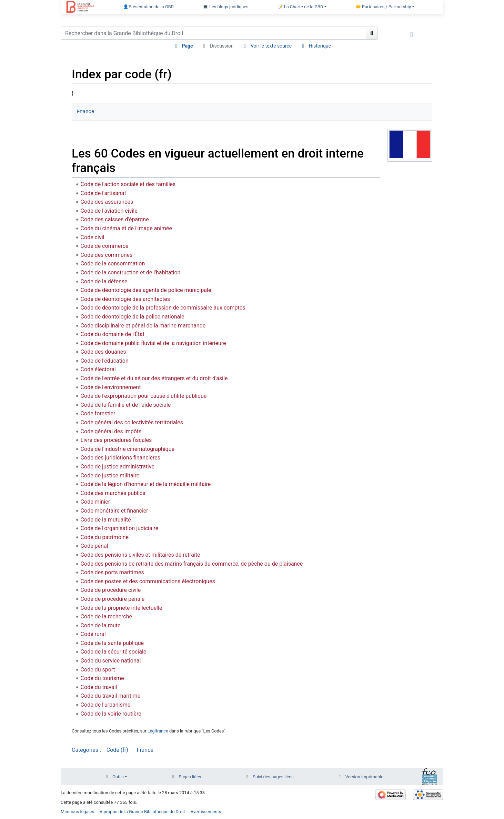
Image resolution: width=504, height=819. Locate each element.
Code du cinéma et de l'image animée (126, 228)
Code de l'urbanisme (106, 705)
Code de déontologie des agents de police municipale (146, 290)
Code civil (93, 237)
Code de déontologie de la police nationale (133, 317)
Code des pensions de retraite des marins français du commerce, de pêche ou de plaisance (192, 564)
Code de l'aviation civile (109, 211)
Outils (118, 777)
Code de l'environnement (111, 387)
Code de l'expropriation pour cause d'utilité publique (144, 396)
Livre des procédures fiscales (116, 440)
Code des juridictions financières (120, 458)
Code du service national (111, 661)
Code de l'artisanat (103, 193)
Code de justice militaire (110, 476)
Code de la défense (104, 281)
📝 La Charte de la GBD (300, 7)
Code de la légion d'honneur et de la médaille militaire (146, 484)
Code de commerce (105, 246)
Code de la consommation (113, 264)
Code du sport (98, 670)
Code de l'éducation (105, 361)
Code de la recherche (106, 616)
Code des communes (107, 255)
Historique (320, 46)
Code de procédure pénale (113, 599)
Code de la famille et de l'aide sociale (126, 405)
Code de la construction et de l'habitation (131, 272)
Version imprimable (365, 777)
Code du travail (99, 687)
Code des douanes (103, 352)
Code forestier (98, 413)
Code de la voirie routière (111, 714)
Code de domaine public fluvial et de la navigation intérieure (153, 343)
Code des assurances (107, 202)
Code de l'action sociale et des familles (128, 184)
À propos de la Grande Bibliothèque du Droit (142, 812)
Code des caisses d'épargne (115, 219)
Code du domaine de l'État (113, 334)
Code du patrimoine (105, 537)
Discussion (222, 46)
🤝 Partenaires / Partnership (383, 7)
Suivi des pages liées (273, 777)
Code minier (95, 502)
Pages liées (190, 777)
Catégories (85, 750)
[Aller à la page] (372, 33)
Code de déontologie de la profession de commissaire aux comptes (163, 308)
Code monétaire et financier (114, 511)
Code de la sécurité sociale (114, 652)
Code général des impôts (111, 431)
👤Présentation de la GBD (148, 7)
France (85, 112)
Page (188, 46)
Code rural (93, 634)
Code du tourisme (102, 678)
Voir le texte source (271, 46)
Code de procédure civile (111, 590)
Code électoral (98, 369)
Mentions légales (77, 812)
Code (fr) (117, 750)
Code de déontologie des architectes (125, 299)
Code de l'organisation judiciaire (120, 528)
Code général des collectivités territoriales (132, 422)
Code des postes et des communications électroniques (148, 581)
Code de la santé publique (112, 643)
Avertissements (206, 812)
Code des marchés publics (113, 493)
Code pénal (94, 546)
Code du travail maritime (111, 696)
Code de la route (101, 625)
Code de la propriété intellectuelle (122, 608)
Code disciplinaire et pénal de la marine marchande (143, 326)
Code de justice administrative (118, 467)
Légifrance (158, 731)
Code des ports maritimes (112, 572)
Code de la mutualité (106, 520)
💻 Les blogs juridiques (226, 7)
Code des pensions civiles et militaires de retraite (140, 555)
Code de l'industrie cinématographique (128, 449)
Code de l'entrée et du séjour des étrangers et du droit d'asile (154, 378)
